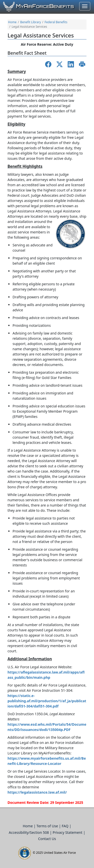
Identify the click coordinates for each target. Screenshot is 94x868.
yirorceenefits (45, 6)
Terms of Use (48, 826)
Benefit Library (31, 22)
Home (12, 22)
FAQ (65, 826)
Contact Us (47, 839)
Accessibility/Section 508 (29, 832)
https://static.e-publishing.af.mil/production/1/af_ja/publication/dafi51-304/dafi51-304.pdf (47, 701)
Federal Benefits (56, 22)
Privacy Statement (68, 832)
